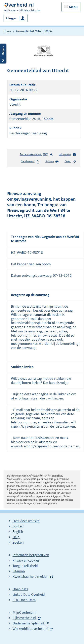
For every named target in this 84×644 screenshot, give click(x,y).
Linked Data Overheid (29, 594)
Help (16, 537)
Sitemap (19, 571)
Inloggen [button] (11, 18)
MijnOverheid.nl (24, 612)
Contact (18, 526)
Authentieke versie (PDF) (36, 155)
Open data (20, 589)
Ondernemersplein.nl (28, 623)
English (18, 532)
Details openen (3, 54)
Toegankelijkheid (25, 566)
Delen (70, 162)
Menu (73, 7)
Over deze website (26, 521)
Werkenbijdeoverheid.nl (30, 629)
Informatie (67, 155)
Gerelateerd (30, 162)
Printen (52, 162)
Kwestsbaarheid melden (31, 577)
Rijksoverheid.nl (24, 618)
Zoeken (18, 542)
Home (7, 31)
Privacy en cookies (26, 560)
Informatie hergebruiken (31, 555)
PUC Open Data (24, 600)
